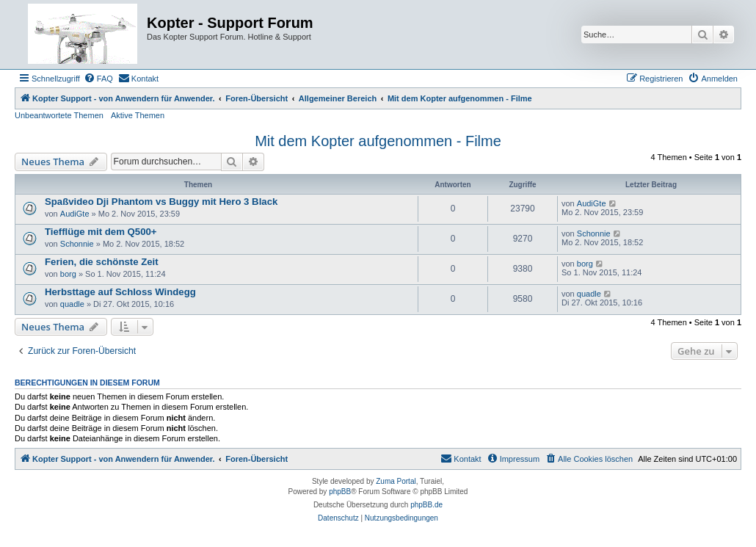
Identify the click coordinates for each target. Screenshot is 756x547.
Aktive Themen (138, 115)
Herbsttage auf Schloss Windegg (120, 292)
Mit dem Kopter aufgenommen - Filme (378, 141)
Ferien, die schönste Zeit (102, 262)
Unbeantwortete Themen (59, 115)
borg (68, 274)
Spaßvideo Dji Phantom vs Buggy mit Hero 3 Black (161, 202)
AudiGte (75, 214)
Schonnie (77, 244)
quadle (72, 304)
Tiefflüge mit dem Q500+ (101, 232)
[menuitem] (98, 79)
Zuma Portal (396, 481)
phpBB (340, 492)
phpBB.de (426, 505)
